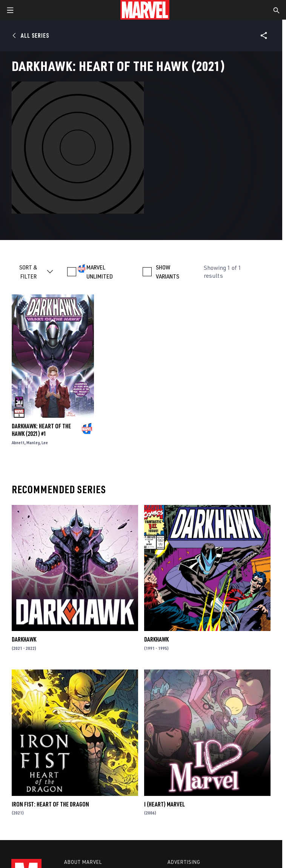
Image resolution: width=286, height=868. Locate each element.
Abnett (18, 442)
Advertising (184, 862)
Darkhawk (24, 639)
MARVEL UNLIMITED (100, 272)
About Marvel (83, 862)
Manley (33, 442)
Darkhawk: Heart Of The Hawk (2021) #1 (41, 430)
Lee (45, 442)
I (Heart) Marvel (165, 804)
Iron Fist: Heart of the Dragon (50, 804)
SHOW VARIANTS (168, 272)
